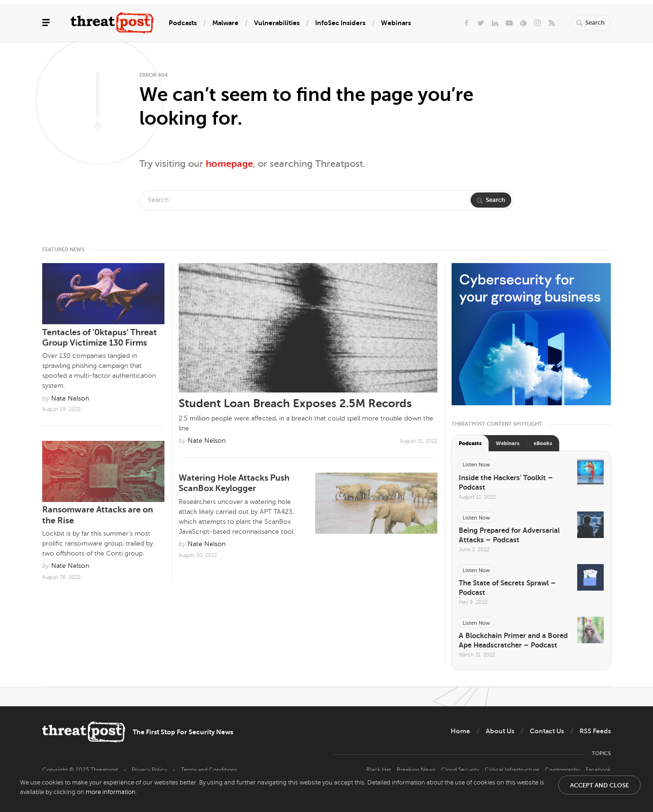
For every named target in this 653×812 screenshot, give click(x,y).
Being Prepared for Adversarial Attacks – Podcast (509, 535)
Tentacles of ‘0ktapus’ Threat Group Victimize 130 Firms (100, 338)
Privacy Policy (150, 770)
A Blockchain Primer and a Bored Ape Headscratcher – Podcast (513, 640)
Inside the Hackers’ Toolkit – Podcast (506, 482)
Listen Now (476, 465)
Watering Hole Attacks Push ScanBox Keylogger (234, 483)
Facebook (598, 770)
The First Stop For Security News (183, 732)
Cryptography (562, 770)
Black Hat (379, 770)
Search (491, 200)
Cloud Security (460, 770)
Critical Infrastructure (512, 770)
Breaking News (416, 770)
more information (111, 792)
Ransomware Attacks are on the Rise (98, 515)
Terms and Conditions (209, 770)
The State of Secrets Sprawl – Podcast (507, 588)
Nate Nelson (207, 441)
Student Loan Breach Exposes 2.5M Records (295, 403)
